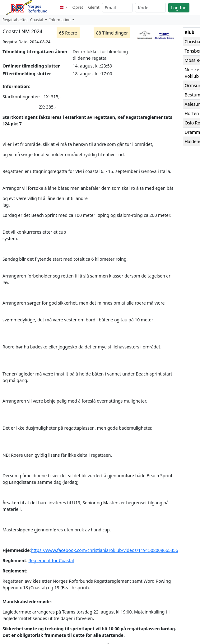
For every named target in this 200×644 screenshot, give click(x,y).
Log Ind (179, 8)
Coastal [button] (37, 20)
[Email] (117, 8)
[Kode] (150, 8)
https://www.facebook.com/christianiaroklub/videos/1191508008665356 (104, 550)
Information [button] (60, 20)
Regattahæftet (15, 20)
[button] (64, 7)
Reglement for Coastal (51, 560)
